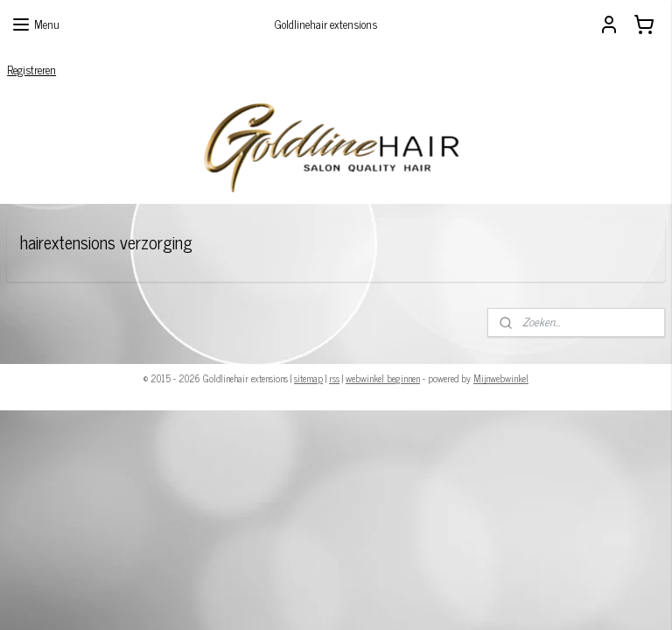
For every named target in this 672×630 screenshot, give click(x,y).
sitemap (308, 378)
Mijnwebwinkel (501, 378)
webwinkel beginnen (383, 378)
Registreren (31, 70)
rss (334, 378)
